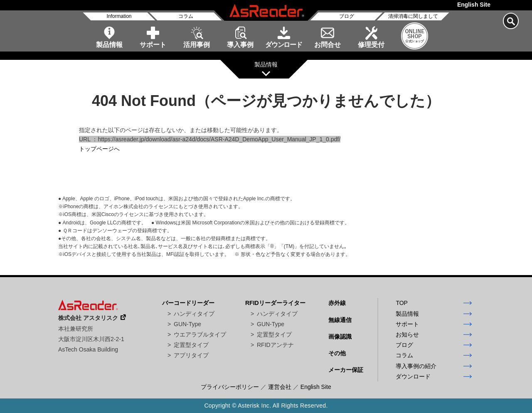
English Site (474, 5)
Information (119, 16)
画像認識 (340, 337)
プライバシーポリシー (230, 387)
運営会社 (280, 387)
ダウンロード (284, 45)
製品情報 (109, 45)
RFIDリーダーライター (275, 303)
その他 (337, 353)
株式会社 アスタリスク (88, 318)
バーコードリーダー (188, 303)
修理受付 (371, 45)
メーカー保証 (346, 370)
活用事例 (197, 45)
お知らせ (407, 334)
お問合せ (328, 45)
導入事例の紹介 (416, 366)
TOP (402, 303)
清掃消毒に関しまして (413, 16)
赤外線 (337, 303)
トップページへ (99, 149)
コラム (186, 16)
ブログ (347, 16)
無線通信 (340, 320)
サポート (153, 45)
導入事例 (240, 45)
